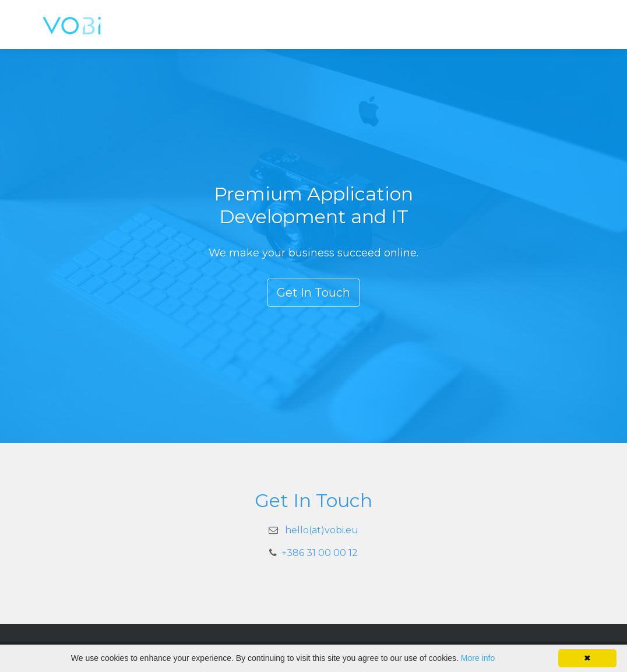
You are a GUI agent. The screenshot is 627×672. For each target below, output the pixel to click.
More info (478, 658)
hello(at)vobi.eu (322, 530)
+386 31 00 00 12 (320, 553)
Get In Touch (313, 293)
